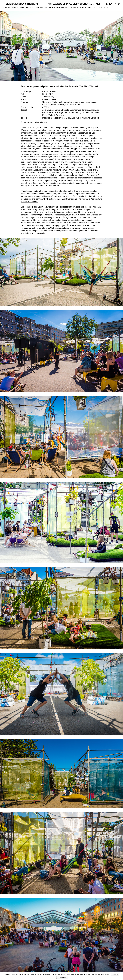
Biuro (84, 4)
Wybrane (7, 7)
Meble (73, 7)
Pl (106, 4)
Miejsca (44, 7)
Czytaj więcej (62, 977)
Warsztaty (93, 7)
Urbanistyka (54, 7)
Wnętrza (65, 7)
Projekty (72, 4)
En (111, 4)
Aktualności (56, 4)
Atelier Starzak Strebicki (20, 4)
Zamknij (115, 974)
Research (82, 7)
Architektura (33, 7)
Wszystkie (103, 7)
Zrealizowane (19, 7)
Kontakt (95, 4)
